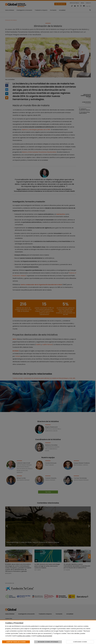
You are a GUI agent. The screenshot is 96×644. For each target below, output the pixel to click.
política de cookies (24, 636)
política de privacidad (45, 636)
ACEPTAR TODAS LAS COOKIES (16, 642)
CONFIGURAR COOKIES (80, 642)
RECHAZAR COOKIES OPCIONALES (48, 642)
